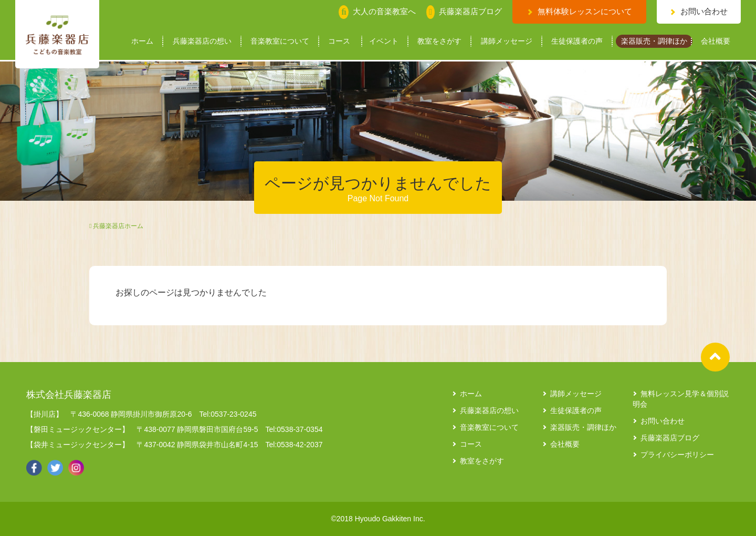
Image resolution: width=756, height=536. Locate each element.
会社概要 (716, 41)
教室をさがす (439, 41)
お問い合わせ (704, 12)
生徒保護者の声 (577, 41)
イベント (384, 41)
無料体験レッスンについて (585, 12)
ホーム (142, 41)
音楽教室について (280, 41)
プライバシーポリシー (677, 455)
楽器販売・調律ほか (654, 41)
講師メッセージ (507, 41)
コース (339, 41)
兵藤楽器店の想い (202, 41)
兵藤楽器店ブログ (670, 438)
